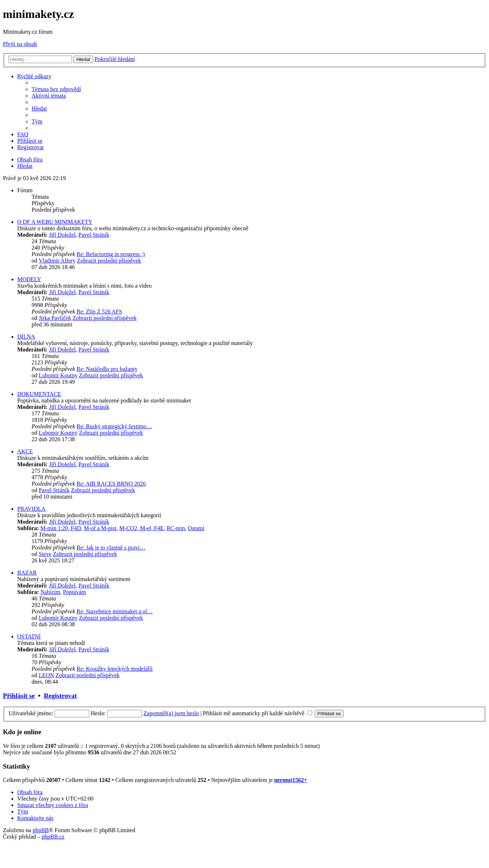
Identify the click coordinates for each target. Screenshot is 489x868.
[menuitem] (56, 89)
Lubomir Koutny (58, 375)
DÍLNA (26, 337)
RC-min (176, 528)
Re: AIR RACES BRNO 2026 (111, 484)
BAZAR (27, 573)
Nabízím (50, 592)
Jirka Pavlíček (55, 318)
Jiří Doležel (62, 235)
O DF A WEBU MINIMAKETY (55, 222)
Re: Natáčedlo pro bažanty (107, 369)
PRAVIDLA (31, 509)
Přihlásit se (19, 696)
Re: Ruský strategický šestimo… (114, 426)
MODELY (29, 279)
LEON (46, 675)
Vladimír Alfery (57, 261)
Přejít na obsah (20, 44)
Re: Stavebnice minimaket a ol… (114, 611)
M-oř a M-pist (100, 528)
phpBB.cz (53, 837)
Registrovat (60, 696)
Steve (45, 554)
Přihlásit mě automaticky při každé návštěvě (258, 713)
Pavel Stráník (94, 235)
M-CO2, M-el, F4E (141, 528)
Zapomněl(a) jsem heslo (171, 713)
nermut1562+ (291, 780)
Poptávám (75, 592)
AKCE (25, 451)
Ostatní (196, 528)
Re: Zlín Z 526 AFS (99, 312)
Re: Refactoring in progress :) (111, 254)
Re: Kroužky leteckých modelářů (114, 669)
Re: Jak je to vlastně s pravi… (111, 548)
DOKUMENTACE (39, 394)
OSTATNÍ (29, 636)
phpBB (41, 830)
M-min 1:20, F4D (60, 528)
